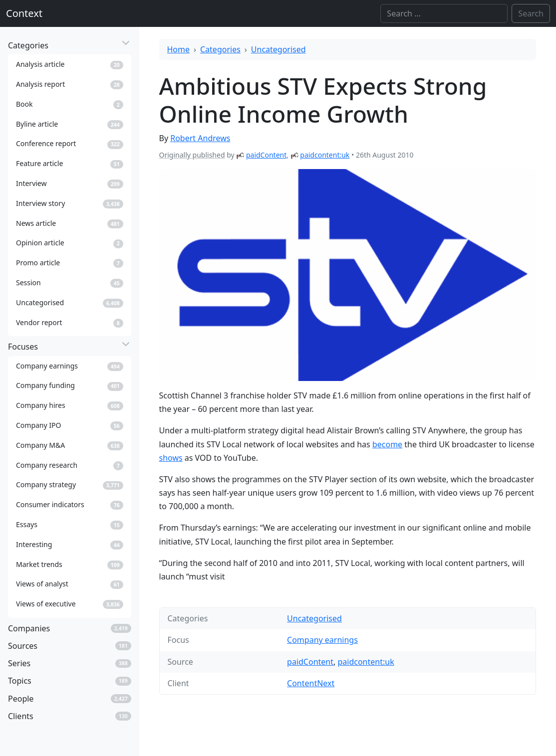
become (387, 444)
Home (179, 49)
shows (171, 458)
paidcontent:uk (325, 155)
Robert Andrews (200, 138)
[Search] (444, 13)
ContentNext (311, 683)
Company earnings (322, 640)
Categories (220, 49)
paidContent (266, 155)
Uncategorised (278, 49)
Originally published (192, 155)
